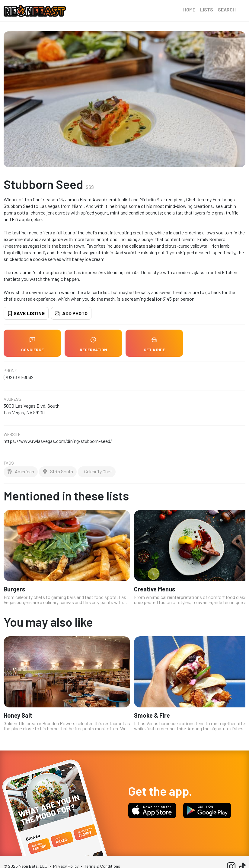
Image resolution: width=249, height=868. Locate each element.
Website (12, 434)
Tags (9, 463)
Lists (207, 9)
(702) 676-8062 (19, 377)
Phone (10, 371)
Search (227, 9)
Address (13, 399)
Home (189, 9)
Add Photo (71, 313)
